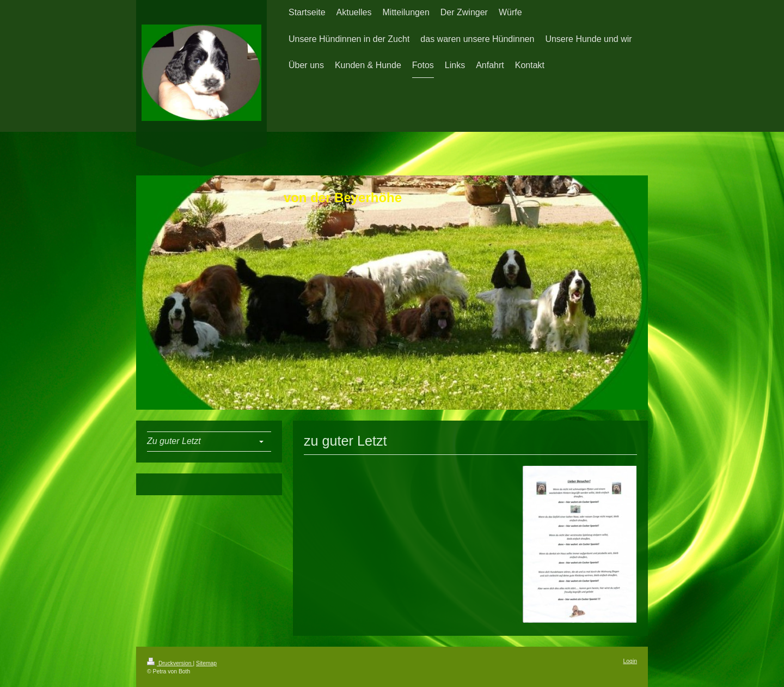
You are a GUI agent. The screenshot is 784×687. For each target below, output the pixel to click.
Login (630, 661)
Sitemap (206, 663)
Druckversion (170, 663)
